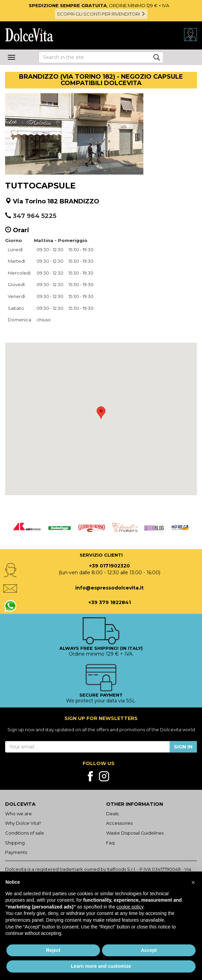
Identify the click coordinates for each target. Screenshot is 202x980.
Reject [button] (53, 950)
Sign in (183, 747)
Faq (110, 843)
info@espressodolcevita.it (109, 588)
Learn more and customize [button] (101, 966)
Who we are (18, 814)
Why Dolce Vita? (23, 823)
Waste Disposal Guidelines (135, 833)
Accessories (119, 823)
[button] (101, 413)
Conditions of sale (25, 833)
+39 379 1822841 (110, 602)
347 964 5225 (35, 216)
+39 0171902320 (109, 566)
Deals (112, 814)
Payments (16, 852)
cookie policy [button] (130, 907)
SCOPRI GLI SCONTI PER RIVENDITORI (101, 14)
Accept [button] (149, 950)
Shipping (15, 843)
